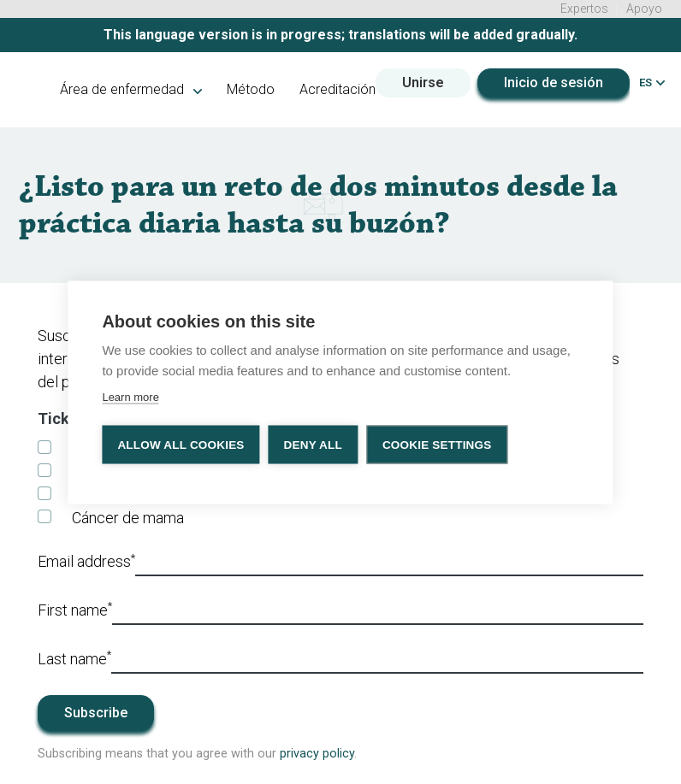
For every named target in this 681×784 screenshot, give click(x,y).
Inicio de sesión (554, 83)
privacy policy (317, 754)
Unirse (423, 83)
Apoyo (644, 9)
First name (75, 609)
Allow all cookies (181, 444)
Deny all (313, 444)
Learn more (130, 396)
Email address (86, 561)
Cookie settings (437, 444)
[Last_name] (377, 660)
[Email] (389, 563)
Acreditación (338, 89)
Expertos (584, 9)
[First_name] (377, 612)
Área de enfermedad (131, 89)
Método (251, 89)
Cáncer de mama (128, 518)
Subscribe (96, 713)
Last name (74, 657)
